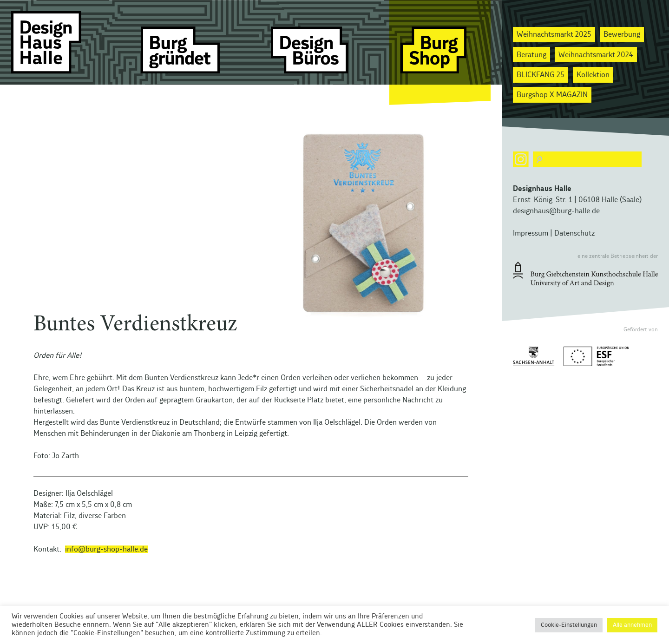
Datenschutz (574, 233)
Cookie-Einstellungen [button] (569, 625)
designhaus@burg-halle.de (556, 211)
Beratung (531, 55)
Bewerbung (622, 34)
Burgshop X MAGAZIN (552, 95)
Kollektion (593, 75)
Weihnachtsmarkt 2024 (596, 55)
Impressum (531, 233)
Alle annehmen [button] (632, 625)
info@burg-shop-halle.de (106, 549)
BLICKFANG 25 (541, 75)
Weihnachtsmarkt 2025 (554, 34)
